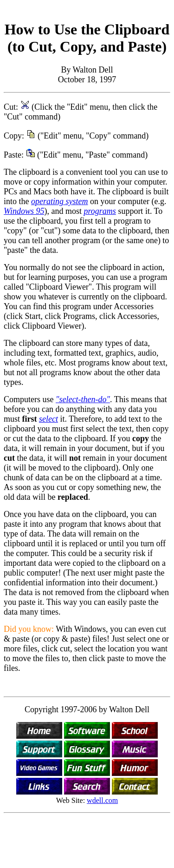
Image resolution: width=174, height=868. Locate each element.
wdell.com (102, 800)
